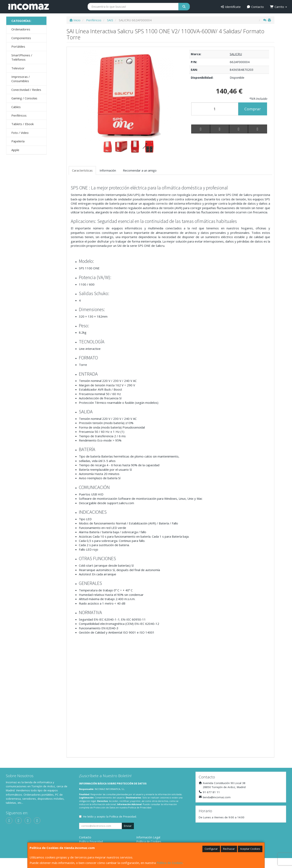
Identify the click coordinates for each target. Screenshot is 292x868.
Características (82, 170)
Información (108, 170)
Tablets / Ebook (23, 124)
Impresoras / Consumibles (21, 79)
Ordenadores (21, 29)
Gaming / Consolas (24, 98)
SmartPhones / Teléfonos (22, 57)
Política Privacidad (91, 842)
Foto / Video (20, 133)
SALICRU (236, 54)
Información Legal (148, 837)
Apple (15, 150)
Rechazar (229, 849)
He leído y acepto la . (110, 816)
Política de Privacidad (140, 807)
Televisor (18, 68)
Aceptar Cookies (250, 849)
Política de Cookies (170, 863)
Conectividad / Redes (26, 90)
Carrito (278, 7)
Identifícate (230, 7)
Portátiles (18, 46)
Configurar (211, 849)
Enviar (128, 826)
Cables (16, 107)
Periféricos (19, 115)
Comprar (253, 109)
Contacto (255, 7)
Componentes (21, 38)
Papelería (18, 141)
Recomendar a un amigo (140, 170)
